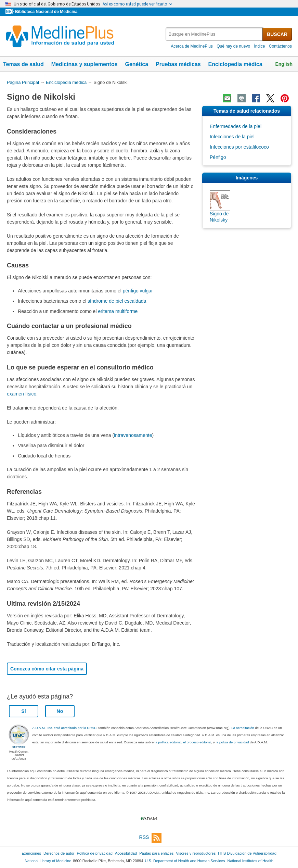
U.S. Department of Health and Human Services (185, 861)
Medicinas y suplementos (85, 64)
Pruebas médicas (178, 64)
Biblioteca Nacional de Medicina (46, 12)
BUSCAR (277, 34)
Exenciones (31, 853)
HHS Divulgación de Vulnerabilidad (247, 853)
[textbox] (215, 34)
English (284, 64)
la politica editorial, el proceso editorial (183, 742)
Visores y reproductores (196, 853)
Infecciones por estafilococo (239, 147)
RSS (151, 838)
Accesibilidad (126, 853)
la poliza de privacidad (232, 742)
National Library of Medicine (48, 861)
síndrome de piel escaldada (117, 301)
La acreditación (243, 728)
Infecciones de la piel (232, 137)
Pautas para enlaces (156, 853)
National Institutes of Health (250, 861)
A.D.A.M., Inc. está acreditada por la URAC (64, 728)
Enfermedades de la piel (236, 126)
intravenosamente (133, 435)
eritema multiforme (118, 311)
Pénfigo (218, 157)
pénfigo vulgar (138, 291)
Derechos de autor (59, 853)
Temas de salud (23, 64)
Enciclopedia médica (235, 64)
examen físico (22, 394)
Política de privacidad (94, 853)
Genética (137, 64)
